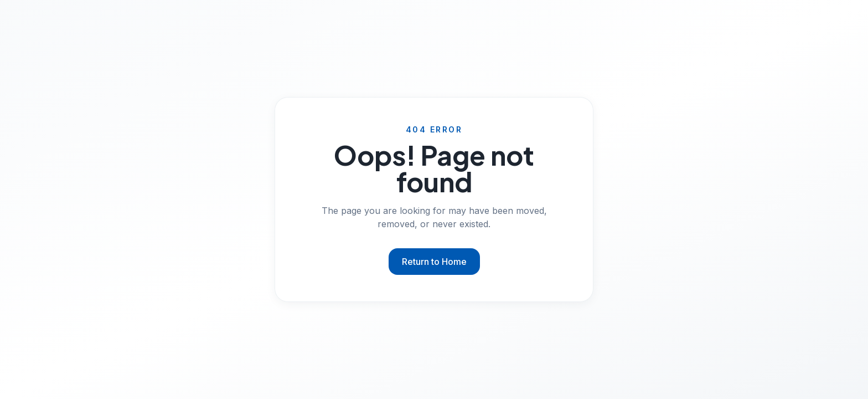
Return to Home (434, 262)
